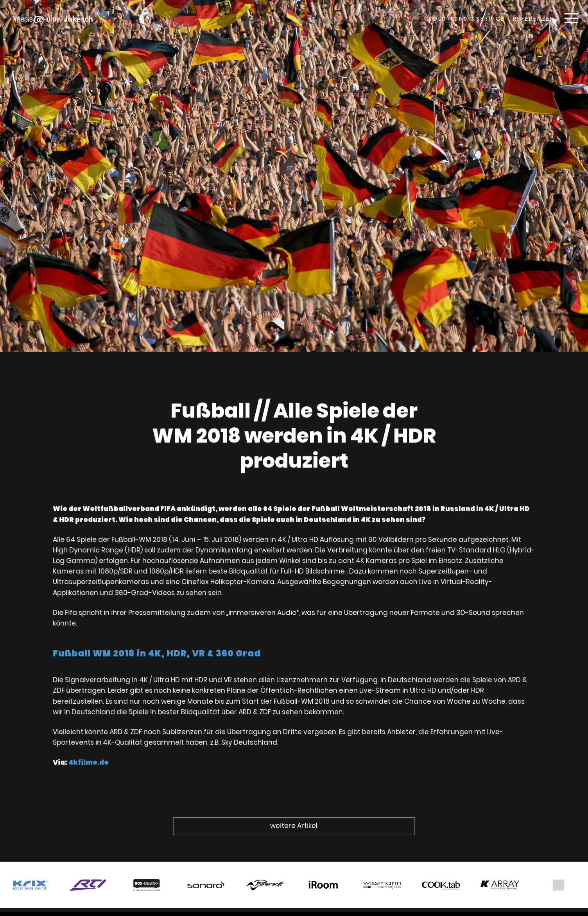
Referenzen (534, 19)
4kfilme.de (95, 757)
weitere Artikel (294, 826)
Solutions (448, 19)
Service (490, 19)
